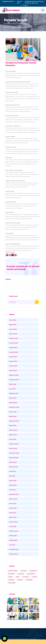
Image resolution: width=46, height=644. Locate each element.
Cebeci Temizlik (13, 439)
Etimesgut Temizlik (13, 338)
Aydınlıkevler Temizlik (14, 407)
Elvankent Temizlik (13, 467)
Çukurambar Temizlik (14, 453)
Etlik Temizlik (12, 476)
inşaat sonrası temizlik (13, 571)
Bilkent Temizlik (13, 384)
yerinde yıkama (29, 580)
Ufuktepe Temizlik (13, 540)
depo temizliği (21, 574)
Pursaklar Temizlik (13, 522)
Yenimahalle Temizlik (14, 549)
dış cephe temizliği (31, 574)
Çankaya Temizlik (13, 448)
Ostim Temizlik (12, 513)
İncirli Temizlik (12, 490)
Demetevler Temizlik (14, 458)
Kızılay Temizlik (13, 503)
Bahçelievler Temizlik (14, 421)
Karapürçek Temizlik (14, 494)
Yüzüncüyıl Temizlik (14, 554)
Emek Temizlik (12, 471)
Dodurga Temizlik (13, 361)
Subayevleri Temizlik (14, 531)
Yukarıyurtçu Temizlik (14, 380)
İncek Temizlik (12, 389)
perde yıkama (11, 580)
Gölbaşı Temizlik (13, 481)
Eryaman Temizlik (13, 334)
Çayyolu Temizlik (13, 329)
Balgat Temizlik (13, 425)
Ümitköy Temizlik (13, 347)
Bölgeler (14, 27)
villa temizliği (24, 571)
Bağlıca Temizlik (13, 325)
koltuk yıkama (26, 577)
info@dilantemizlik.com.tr (8, 1)
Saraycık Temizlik (13, 366)
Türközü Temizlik (13, 536)
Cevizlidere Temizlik (14, 444)
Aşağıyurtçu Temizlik (14, 375)
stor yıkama (34, 577)
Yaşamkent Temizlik (14, 352)
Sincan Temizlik (13, 526)
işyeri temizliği (11, 574)
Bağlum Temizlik (13, 416)
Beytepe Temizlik (13, 435)
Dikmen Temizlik (13, 462)
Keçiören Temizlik (13, 499)
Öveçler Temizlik (13, 517)
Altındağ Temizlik (13, 403)
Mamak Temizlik (13, 508)
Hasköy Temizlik (13, 485)
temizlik (18, 577)
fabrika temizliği (12, 583)
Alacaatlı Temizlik (13, 357)
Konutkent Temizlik (13, 343)
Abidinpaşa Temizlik (14, 393)
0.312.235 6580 (19, 2)
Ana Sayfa (7, 27)
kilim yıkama (20, 580)
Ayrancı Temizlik (13, 412)
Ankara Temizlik (13, 320)
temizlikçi (10, 577)
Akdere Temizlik (13, 398)
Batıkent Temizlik (13, 430)
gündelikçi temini (33, 571)
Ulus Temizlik (12, 545)
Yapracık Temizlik (13, 370)
